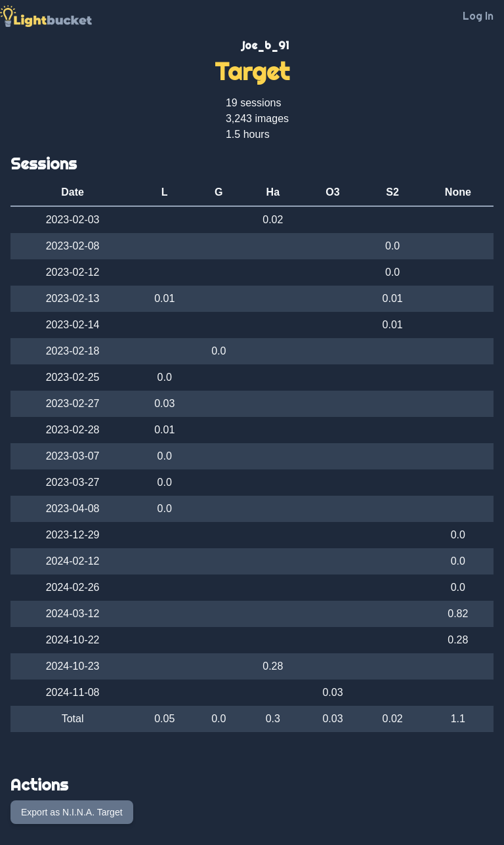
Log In (478, 16)
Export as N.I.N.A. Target (72, 812)
